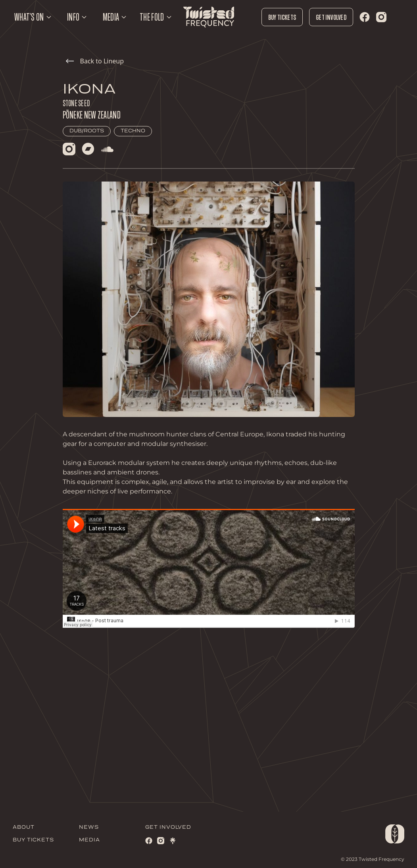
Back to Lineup (95, 61)
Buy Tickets (282, 17)
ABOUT (24, 827)
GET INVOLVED (168, 827)
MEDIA (89, 840)
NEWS (89, 827)
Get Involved (331, 17)
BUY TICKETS (33, 840)
